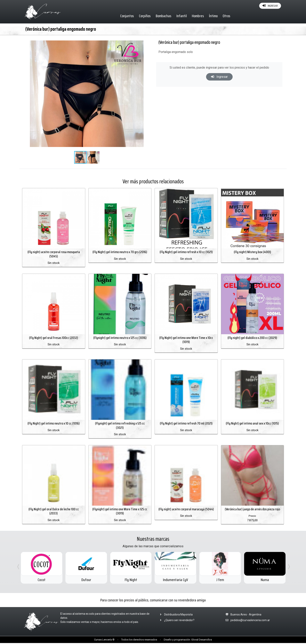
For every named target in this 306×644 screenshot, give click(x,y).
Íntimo (213, 16)
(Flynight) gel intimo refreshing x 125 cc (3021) (120, 426)
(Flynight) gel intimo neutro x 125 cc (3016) (120, 338)
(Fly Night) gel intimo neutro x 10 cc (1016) (54, 424)
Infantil (182, 16)
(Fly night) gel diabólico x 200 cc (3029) (252, 338)
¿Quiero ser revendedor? (176, 621)
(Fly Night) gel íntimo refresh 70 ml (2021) (186, 424)
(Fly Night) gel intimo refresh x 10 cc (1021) (186, 252)
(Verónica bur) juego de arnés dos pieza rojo (252, 510)
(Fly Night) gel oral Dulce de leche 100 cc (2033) (54, 512)
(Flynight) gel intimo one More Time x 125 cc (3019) (120, 512)
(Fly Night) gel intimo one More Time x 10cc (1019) (186, 340)
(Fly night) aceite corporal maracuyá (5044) (186, 510)
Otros (227, 16)
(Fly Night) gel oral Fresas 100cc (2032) (54, 338)
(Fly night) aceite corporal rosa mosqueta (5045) (54, 254)
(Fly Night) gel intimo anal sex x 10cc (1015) (252, 424)
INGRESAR (270, 6)
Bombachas (164, 16)
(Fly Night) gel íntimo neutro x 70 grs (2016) (120, 252)
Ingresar (219, 77)
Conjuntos (127, 16)
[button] (140, 40)
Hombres (198, 16)
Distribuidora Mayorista (175, 615)
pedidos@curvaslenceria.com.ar (250, 621)
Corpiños (145, 16)
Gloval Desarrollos (202, 641)
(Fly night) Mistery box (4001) (252, 252)
